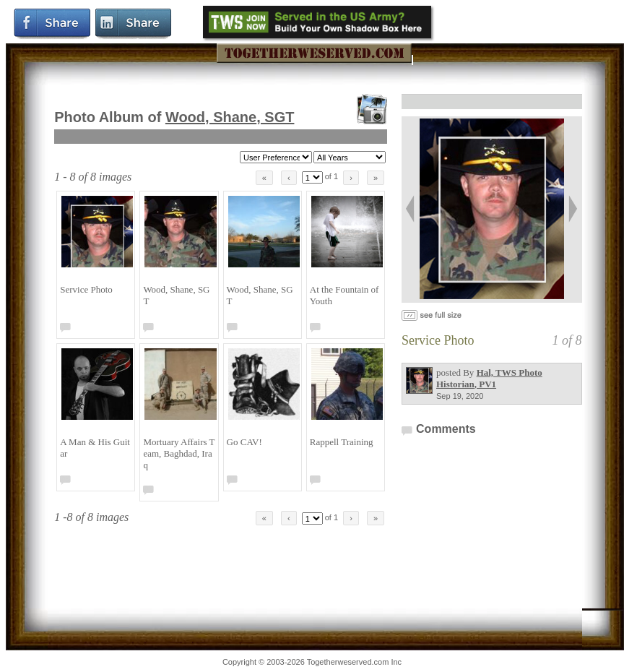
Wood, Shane (230, 117)
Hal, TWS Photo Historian (489, 378)
